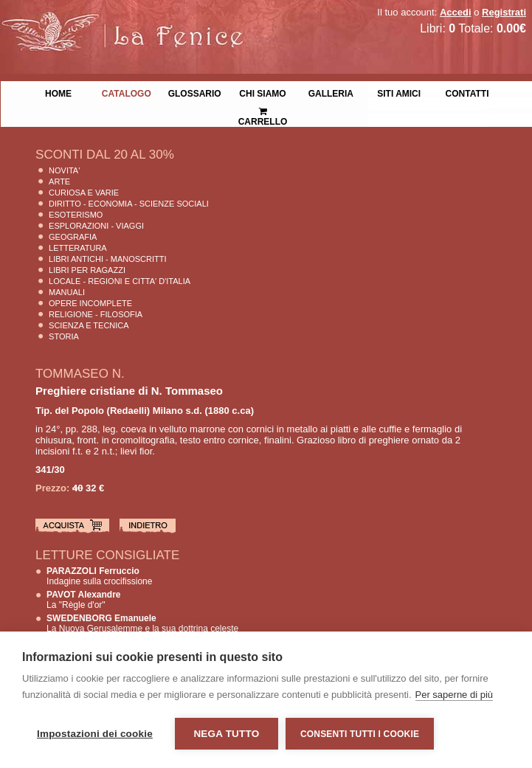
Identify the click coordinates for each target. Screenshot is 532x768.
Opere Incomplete (90, 303)
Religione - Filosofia (96, 314)
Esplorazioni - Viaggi (96, 226)
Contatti (467, 92)
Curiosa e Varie (84, 193)
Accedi (456, 12)
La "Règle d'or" (83, 600)
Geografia (73, 237)
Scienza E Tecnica (89, 325)
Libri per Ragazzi (87, 270)
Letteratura (78, 248)
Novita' (64, 170)
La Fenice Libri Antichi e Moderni (129, 22)
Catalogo (127, 92)
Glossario (195, 92)
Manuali (67, 292)
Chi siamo (262, 92)
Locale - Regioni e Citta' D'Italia (120, 281)
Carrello (263, 110)
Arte (59, 181)
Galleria (331, 92)
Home (58, 92)
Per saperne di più (455, 695)
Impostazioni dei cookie (95, 734)
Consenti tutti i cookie (360, 734)
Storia (64, 336)
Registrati (504, 12)
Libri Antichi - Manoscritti (108, 259)
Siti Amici (399, 92)
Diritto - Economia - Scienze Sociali (129, 204)
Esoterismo (76, 215)
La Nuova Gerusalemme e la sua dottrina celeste (142, 623)
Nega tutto (226, 734)
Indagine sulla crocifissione (99, 576)
